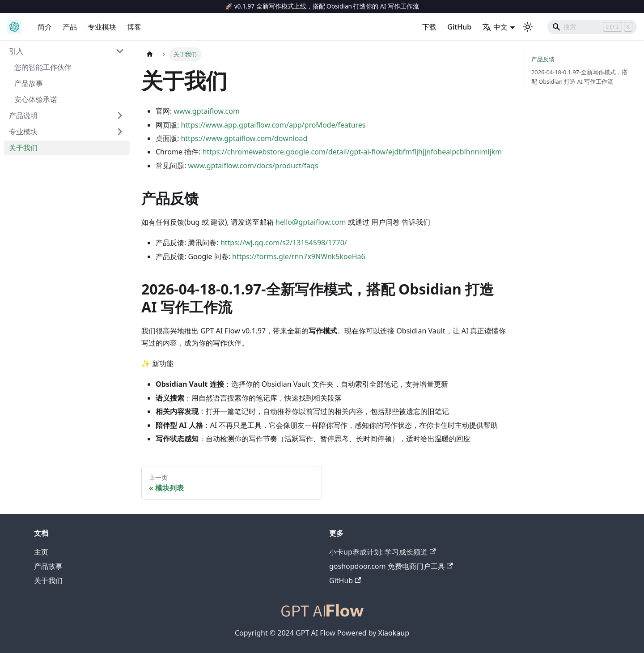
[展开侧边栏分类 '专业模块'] (120, 132)
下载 (429, 27)
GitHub (459, 27)
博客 (134, 27)
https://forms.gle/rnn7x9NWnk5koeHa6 (299, 256)
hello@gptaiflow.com (311, 222)
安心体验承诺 (36, 99)
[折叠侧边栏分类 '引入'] (120, 51)
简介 (45, 27)
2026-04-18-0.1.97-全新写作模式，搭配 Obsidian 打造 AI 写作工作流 (579, 77)
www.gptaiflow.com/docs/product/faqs (253, 166)
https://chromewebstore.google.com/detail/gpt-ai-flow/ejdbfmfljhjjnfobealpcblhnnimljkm (352, 152)
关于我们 (23, 148)
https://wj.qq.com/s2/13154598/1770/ (284, 243)
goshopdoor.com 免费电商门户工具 (391, 566)
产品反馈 (543, 59)
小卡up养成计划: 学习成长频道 (382, 552)
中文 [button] (495, 27)
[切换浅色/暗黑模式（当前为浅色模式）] (528, 27)
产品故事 (29, 83)
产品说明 (23, 115)
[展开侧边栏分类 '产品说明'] (120, 115)
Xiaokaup (394, 633)
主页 (41, 552)
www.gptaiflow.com (206, 111)
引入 (16, 51)
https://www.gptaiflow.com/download (244, 138)
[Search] (592, 27)
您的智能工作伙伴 (43, 67)
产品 (70, 27)
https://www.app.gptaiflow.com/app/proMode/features (273, 125)
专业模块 (102, 27)
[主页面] (150, 54)
